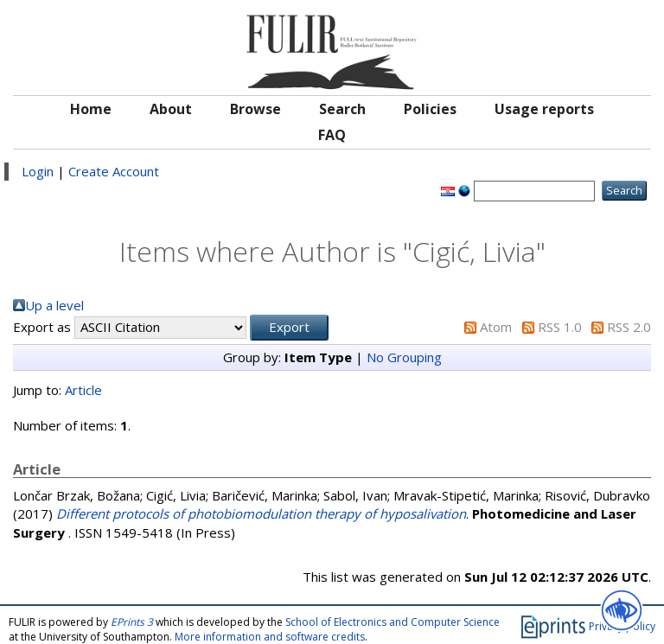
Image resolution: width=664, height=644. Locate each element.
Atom (496, 327)
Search (342, 109)
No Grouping (404, 357)
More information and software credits (270, 637)
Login (38, 171)
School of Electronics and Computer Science (393, 622)
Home (91, 109)
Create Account (114, 171)
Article (83, 390)
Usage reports (544, 109)
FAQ (332, 135)
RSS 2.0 (629, 327)
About (171, 109)
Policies (430, 109)
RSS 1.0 (560, 327)
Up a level (54, 305)
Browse (255, 109)
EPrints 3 (132, 622)
